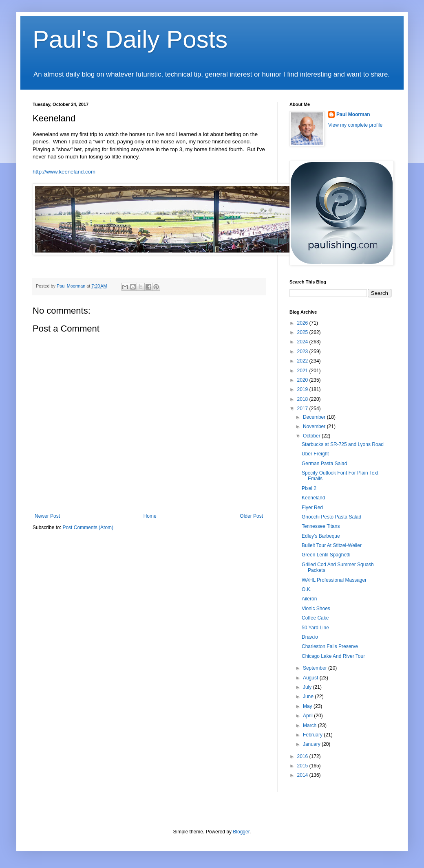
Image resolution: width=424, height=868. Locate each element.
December (315, 417)
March (310, 725)
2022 (303, 361)
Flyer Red (312, 508)
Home (150, 516)
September (316, 668)
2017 (303, 409)
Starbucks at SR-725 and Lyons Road (343, 444)
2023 (303, 352)
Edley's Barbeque (321, 536)
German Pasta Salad (324, 464)
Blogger (241, 832)
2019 (303, 389)
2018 (303, 399)
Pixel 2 (309, 488)
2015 (303, 766)
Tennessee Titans (321, 526)
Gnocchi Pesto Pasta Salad (331, 517)
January (312, 744)
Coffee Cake (315, 618)
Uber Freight (315, 454)
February (313, 735)
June (309, 697)
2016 (303, 756)
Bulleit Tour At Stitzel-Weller (332, 545)
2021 (303, 371)
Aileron (309, 599)
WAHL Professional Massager (334, 580)
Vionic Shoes (316, 609)
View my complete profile (355, 125)
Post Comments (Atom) (88, 527)
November (315, 426)
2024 (303, 342)
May (308, 706)
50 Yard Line (315, 628)
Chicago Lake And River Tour (333, 656)
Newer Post (47, 516)
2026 (303, 323)
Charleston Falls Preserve (330, 646)
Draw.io (310, 637)
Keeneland (313, 498)
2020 (303, 380)
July (308, 687)
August (311, 678)
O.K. (307, 589)
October (312, 436)
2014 (303, 775)
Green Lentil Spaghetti (326, 555)
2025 (303, 332)
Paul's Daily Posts (130, 39)
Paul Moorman (353, 114)
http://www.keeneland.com (64, 172)
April (308, 716)
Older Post (251, 516)
